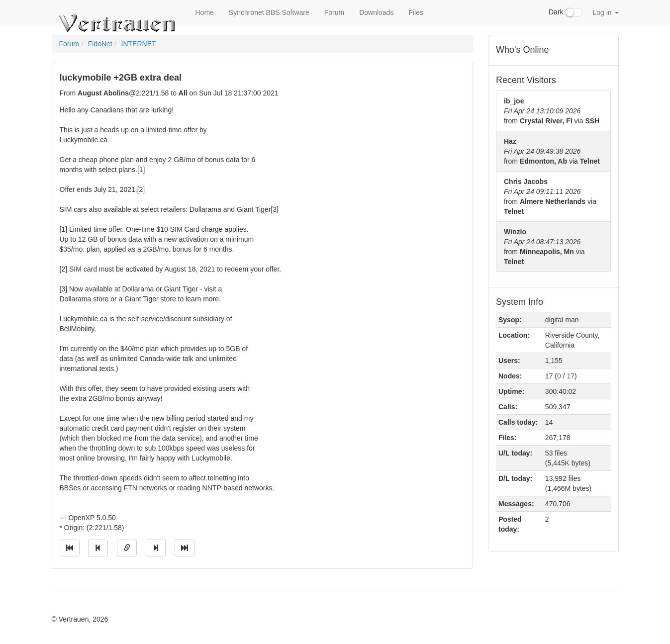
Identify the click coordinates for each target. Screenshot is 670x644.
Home (205, 12)
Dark (566, 12)
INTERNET (139, 44)
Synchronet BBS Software (269, 12)
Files (416, 12)
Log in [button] (605, 12)
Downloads (376, 12)
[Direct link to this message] (127, 548)
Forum (334, 12)
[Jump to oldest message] (70, 548)
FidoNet (100, 44)
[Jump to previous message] (98, 548)
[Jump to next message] (156, 548)
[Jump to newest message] (185, 548)
